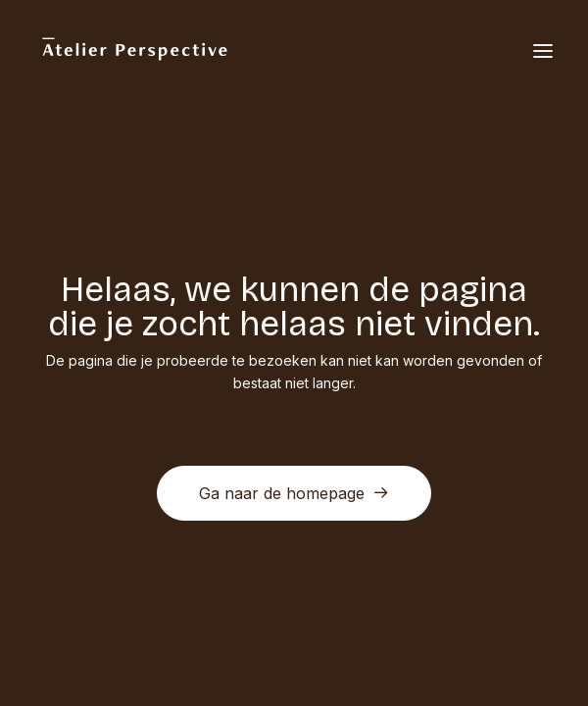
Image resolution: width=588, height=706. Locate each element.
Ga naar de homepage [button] (294, 493)
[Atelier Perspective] (134, 51)
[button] (543, 51)
